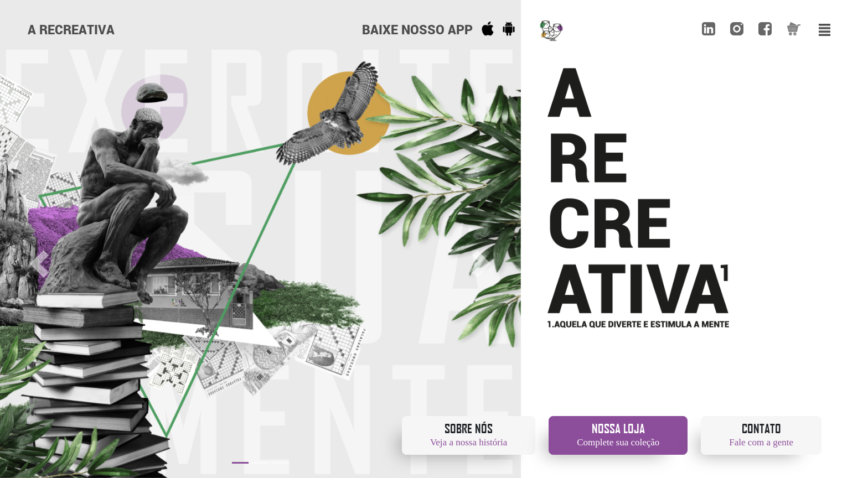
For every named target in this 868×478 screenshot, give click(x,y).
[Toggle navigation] (825, 28)
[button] (39, 264)
